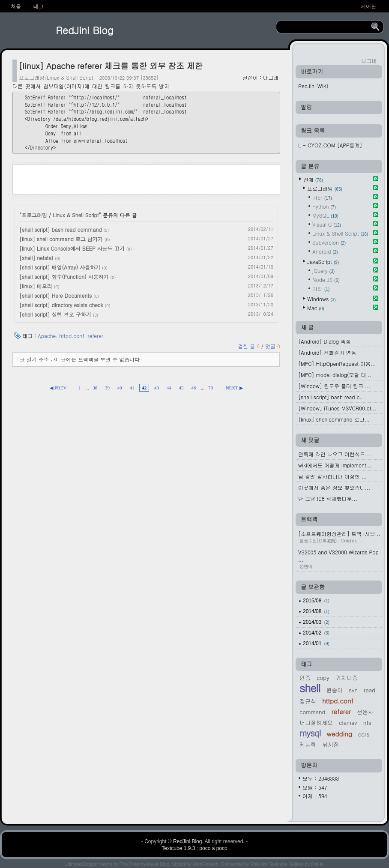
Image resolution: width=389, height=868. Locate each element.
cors (364, 734)
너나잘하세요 (316, 723)
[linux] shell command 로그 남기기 (61, 239)
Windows (322, 299)
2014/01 (316, 644)
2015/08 (316, 601)
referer (95, 335)
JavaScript (323, 262)
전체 (313, 179)
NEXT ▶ (234, 388)
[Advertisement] (147, 179)
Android (325, 251)
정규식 (308, 701)
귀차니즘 (347, 678)
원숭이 (334, 690)
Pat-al (317, 864)
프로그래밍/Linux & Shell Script (56, 77)
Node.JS (326, 280)
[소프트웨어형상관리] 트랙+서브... (340, 537)
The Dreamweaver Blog (145, 864)
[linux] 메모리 (36, 286)
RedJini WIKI (313, 86)
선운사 (365, 712)
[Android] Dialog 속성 (325, 341)
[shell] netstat (36, 258)
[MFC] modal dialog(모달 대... (335, 375)
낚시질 (331, 744)
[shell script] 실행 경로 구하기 (55, 314)
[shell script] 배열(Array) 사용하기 (60, 267)
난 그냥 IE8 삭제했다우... (328, 498)
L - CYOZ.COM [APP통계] (330, 145)
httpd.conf (72, 335)
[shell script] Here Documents (55, 295)
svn (353, 690)
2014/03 (316, 622)
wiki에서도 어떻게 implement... (335, 465)
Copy (323, 678)
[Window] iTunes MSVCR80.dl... (337, 408)
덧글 (273, 346)
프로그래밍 (34, 215)
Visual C (327, 224)
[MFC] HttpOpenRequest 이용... (337, 364)
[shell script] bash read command (60, 229)
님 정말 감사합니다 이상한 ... (332, 476)
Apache (47, 335)
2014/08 (316, 611)
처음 (16, 6)
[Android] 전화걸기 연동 (327, 352)
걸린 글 (250, 346)
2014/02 (316, 633)
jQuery (323, 271)
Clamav (348, 723)
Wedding (339, 734)
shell (310, 688)
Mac (316, 308)
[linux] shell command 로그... (334, 419)
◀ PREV (58, 388)
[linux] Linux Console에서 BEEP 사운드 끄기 (72, 248)
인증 (305, 678)
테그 (39, 6)
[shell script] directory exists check (61, 305)
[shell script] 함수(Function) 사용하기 (64, 277)
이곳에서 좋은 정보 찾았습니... (334, 487)
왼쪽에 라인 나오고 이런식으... (334, 454)
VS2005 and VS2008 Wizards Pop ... (340, 559)
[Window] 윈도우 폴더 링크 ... (334, 386)
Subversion (329, 242)
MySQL (325, 215)
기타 (322, 197)
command (312, 712)
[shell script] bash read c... (331, 397)
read (370, 690)
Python (324, 206)
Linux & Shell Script (76, 215)
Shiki (255, 864)
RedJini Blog (85, 30)
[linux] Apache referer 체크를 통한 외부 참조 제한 (111, 65)
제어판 (368, 6)
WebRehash (206, 864)
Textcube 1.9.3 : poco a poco (194, 848)
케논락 (308, 744)
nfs (367, 723)
